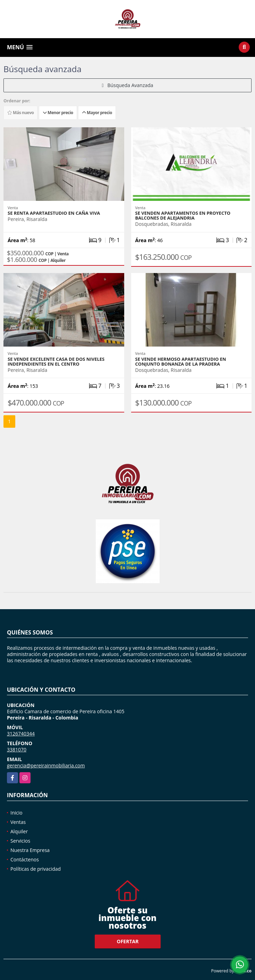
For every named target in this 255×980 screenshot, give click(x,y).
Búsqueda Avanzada (127, 85)
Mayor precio (97, 113)
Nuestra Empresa (30, 850)
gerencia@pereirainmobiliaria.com (46, 765)
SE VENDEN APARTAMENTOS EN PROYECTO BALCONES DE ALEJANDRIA (183, 215)
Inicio (16, 813)
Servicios (20, 841)
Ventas (18, 822)
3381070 (17, 749)
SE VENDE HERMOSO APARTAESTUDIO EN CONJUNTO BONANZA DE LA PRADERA (181, 361)
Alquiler (19, 831)
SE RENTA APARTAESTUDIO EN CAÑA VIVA (54, 213)
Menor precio (58, 113)
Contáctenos (25, 859)
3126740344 (21, 734)
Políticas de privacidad (36, 869)
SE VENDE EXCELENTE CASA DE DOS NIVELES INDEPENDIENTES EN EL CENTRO (56, 361)
